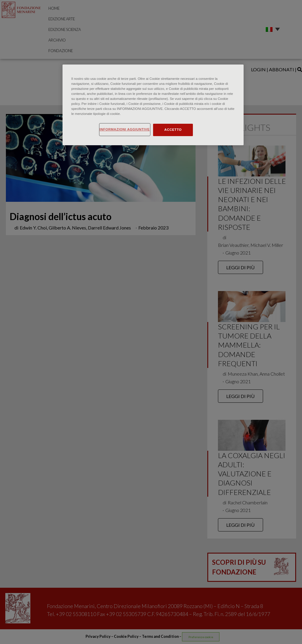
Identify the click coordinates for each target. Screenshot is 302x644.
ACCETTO (173, 130)
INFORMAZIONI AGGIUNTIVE (125, 129)
